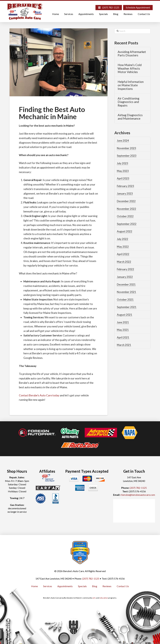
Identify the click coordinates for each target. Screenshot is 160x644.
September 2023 (127, 156)
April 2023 (123, 178)
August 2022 (125, 231)
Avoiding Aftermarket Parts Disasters (132, 54)
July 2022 (122, 239)
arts (94, 598)
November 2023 (126, 148)
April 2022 (123, 254)
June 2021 (123, 322)
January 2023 (125, 194)
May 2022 (123, 247)
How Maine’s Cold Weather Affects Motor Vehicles (130, 68)
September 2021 (127, 307)
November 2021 (126, 292)
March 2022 (124, 262)
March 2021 (124, 345)
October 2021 (125, 300)
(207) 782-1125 (138, 488)
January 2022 (125, 277)
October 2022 (125, 216)
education (104, 598)
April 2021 (123, 337)
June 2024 (123, 141)
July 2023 (122, 163)
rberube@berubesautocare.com (138, 495)
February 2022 (125, 269)
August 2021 (125, 315)
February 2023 (125, 186)
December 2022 (126, 201)
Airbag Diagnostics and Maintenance (130, 117)
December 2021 (126, 284)
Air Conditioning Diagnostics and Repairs (128, 102)
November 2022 (126, 209)
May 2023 (123, 171)
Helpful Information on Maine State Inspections (131, 85)
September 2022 (127, 224)
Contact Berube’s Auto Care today (39, 395)
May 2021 (123, 330)
